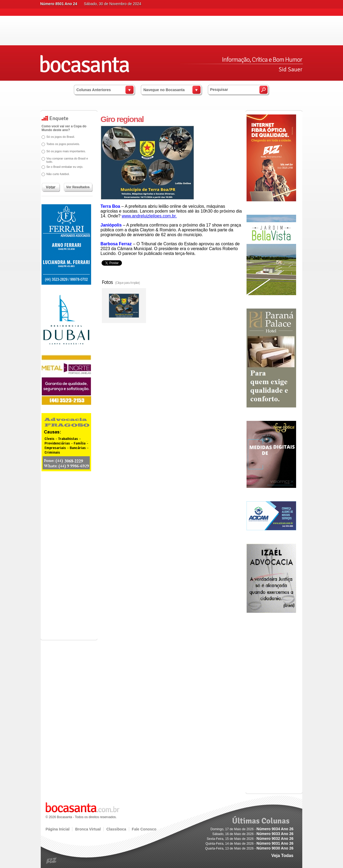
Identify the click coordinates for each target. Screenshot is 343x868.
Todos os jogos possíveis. (63, 144)
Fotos (121, 282)
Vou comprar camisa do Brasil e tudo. (67, 160)
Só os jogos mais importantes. (66, 151)
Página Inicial (57, 829)
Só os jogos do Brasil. (61, 137)
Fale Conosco (144, 829)
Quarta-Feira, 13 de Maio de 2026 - (249, 848)
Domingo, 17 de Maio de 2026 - (252, 829)
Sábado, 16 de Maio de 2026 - (253, 834)
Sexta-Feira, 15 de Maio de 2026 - (250, 839)
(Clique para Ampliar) (128, 283)
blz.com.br (52, 861)
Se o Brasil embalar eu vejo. (65, 167)
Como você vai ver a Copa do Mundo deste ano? (64, 128)
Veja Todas (282, 856)
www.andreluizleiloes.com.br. (149, 216)
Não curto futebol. (58, 174)
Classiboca (116, 829)
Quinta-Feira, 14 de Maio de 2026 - (249, 844)
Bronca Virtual (88, 829)
